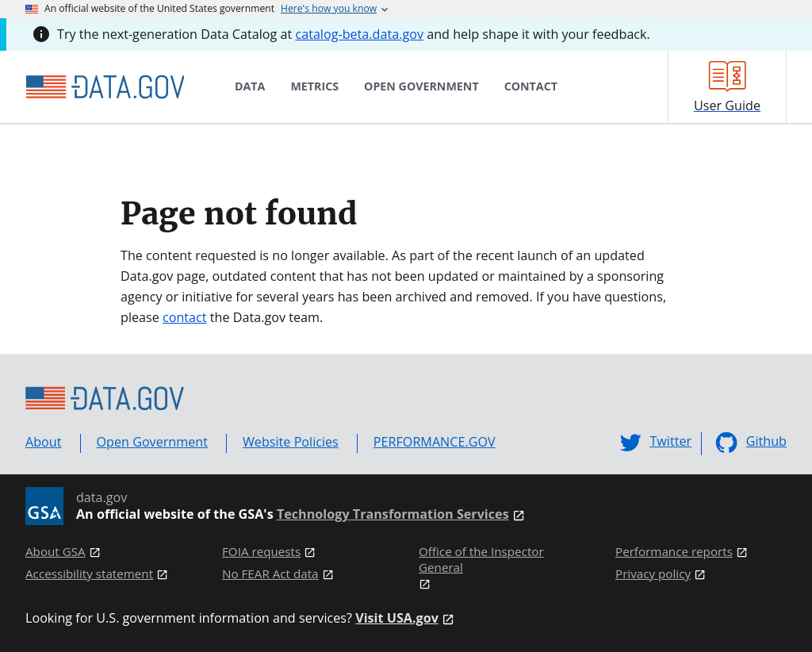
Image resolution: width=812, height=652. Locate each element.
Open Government (152, 442)
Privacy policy (653, 574)
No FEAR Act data (270, 574)
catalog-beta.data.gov (359, 34)
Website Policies (291, 442)
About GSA (56, 552)
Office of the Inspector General (481, 560)
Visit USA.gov (397, 618)
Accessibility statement (89, 574)
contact (185, 317)
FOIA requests (261, 552)
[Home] (105, 87)
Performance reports (674, 552)
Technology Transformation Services (393, 514)
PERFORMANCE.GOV (435, 442)
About (44, 442)
